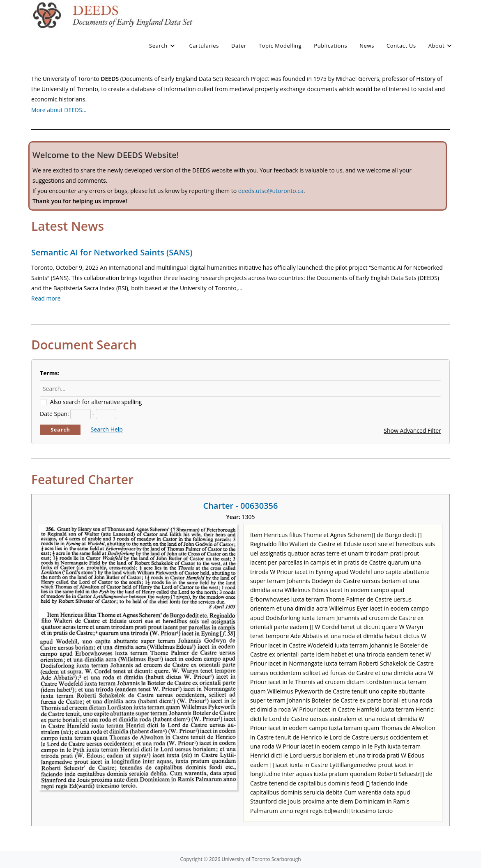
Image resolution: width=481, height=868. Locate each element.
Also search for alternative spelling (96, 402)
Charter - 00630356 (240, 506)
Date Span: (54, 414)
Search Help (107, 429)
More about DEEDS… (59, 110)
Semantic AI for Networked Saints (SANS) (112, 252)
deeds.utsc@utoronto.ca (271, 191)
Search (60, 430)
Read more (46, 298)
